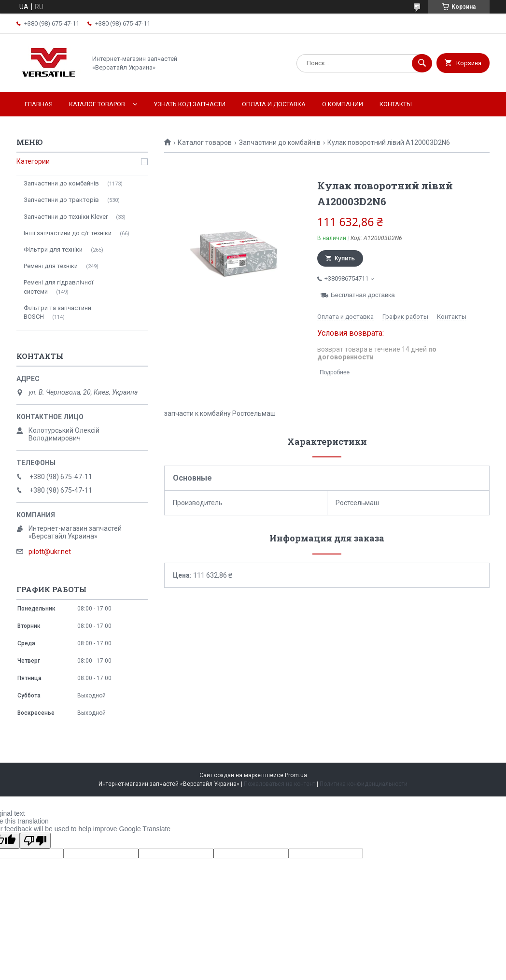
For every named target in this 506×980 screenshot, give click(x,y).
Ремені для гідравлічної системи (58, 287)
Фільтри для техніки (53, 249)
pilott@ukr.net (50, 552)
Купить (345, 258)
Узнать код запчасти (190, 104)
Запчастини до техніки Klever (66, 217)
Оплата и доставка (274, 104)
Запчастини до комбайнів (280, 142)
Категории (33, 161)
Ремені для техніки (51, 266)
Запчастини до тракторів (61, 200)
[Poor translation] (35, 841)
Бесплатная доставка (363, 295)
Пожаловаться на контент (280, 784)
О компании (343, 104)
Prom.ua (296, 775)
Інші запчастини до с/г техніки (68, 233)
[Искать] (422, 63)
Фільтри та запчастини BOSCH (57, 312)
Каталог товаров (97, 104)
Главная (39, 104)
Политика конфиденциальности (364, 784)
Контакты (396, 104)
